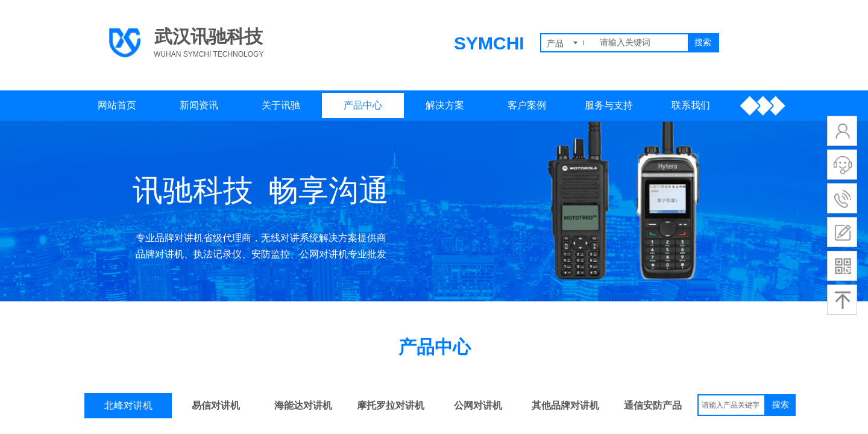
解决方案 (445, 105)
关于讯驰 (281, 105)
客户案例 (527, 105)
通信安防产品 (653, 405)
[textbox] (641, 43)
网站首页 (117, 105)
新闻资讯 (199, 105)
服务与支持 (609, 105)
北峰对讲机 (128, 405)
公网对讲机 (478, 405)
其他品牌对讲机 (565, 405)
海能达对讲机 (303, 405)
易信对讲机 (216, 405)
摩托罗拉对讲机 (391, 405)
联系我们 (691, 105)
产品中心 (363, 105)
